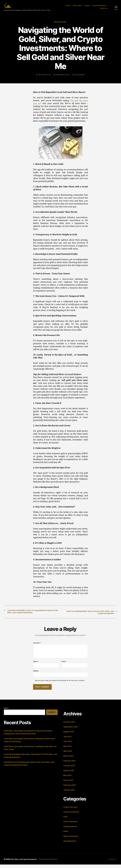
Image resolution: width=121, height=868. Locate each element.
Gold (66, 820)
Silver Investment (72, 840)
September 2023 (71, 730)
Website (36, 674)
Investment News (99, 7)
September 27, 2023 (63, 78)
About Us (104, 10)
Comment (37, 647)
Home (68, 7)
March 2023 (69, 759)
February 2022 (70, 789)
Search (6, 712)
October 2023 (70, 725)
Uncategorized (60, 25)
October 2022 (70, 769)
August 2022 (70, 774)
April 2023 (68, 755)
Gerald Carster (45, 78)
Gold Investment (71, 830)
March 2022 (69, 784)
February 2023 (70, 764)
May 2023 (68, 750)
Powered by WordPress (51, 863)
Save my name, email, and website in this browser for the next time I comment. (60, 684)
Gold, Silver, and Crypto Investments (25, 863)
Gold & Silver (77, 7)
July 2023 (68, 740)
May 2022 (68, 779)
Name (36, 665)
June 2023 (68, 745)
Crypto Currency (71, 811)
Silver (66, 835)
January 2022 (70, 793)
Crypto (87, 7)
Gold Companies (71, 825)
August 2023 (70, 735)
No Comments (81, 78)
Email (64, 665)
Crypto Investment (72, 815)
